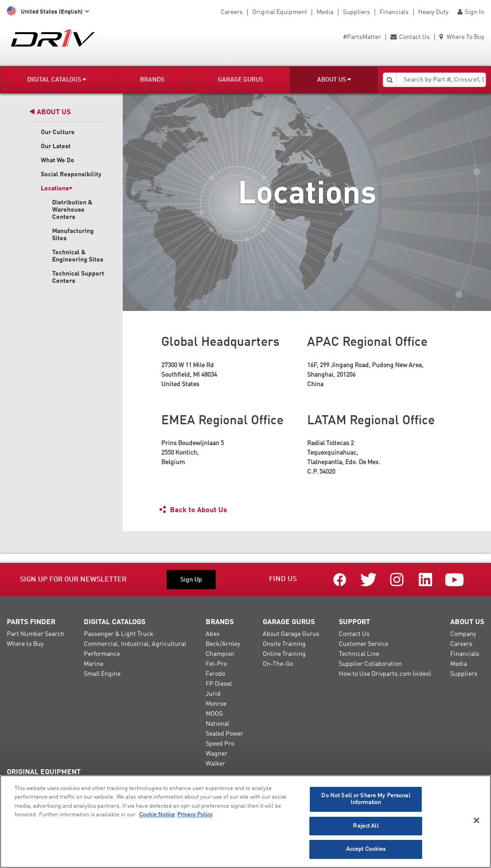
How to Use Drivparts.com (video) (385, 674)
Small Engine (102, 674)
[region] (246, 822)
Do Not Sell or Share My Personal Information (366, 799)
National (217, 724)
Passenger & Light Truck (119, 634)
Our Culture (58, 132)
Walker (215, 764)
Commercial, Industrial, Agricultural (135, 644)
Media (325, 12)
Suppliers (356, 12)
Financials (394, 12)
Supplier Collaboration (370, 664)
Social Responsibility (71, 175)
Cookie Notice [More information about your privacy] (157, 815)
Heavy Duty (433, 12)
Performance (102, 654)
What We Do (58, 160)
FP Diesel (219, 684)
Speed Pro (220, 744)
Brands (152, 80)
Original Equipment (280, 12)
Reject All (366, 826)
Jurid (213, 694)
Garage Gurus (241, 80)
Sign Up (191, 580)
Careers (232, 12)
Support (354, 622)
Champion (220, 654)
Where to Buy (25, 644)
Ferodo (215, 674)
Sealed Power (224, 734)
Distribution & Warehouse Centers (72, 210)
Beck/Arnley (223, 644)
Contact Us (410, 37)
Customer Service (363, 644)
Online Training (284, 654)
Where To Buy (462, 37)
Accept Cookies (366, 849)
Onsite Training (284, 644)
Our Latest (56, 146)
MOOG (214, 714)
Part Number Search (36, 634)
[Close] (477, 820)
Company (463, 634)
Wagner (217, 754)
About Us (334, 80)
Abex (213, 634)
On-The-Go (278, 664)
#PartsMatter (362, 37)
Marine (94, 664)
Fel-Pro (216, 664)
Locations (57, 189)
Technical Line (359, 654)
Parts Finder (31, 622)
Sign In (471, 12)
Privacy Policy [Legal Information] (195, 815)
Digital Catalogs (57, 80)
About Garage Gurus (291, 634)
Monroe (216, 704)
